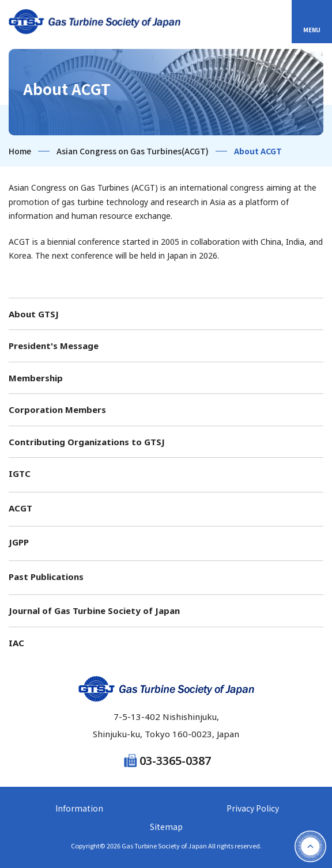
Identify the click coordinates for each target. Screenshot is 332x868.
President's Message (54, 346)
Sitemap (166, 827)
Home (20, 151)
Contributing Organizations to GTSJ (87, 442)
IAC (16, 643)
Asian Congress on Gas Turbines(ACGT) (133, 151)
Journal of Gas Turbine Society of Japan (94, 611)
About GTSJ (34, 314)
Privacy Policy (253, 808)
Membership (36, 378)
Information (79, 808)
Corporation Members (57, 410)
